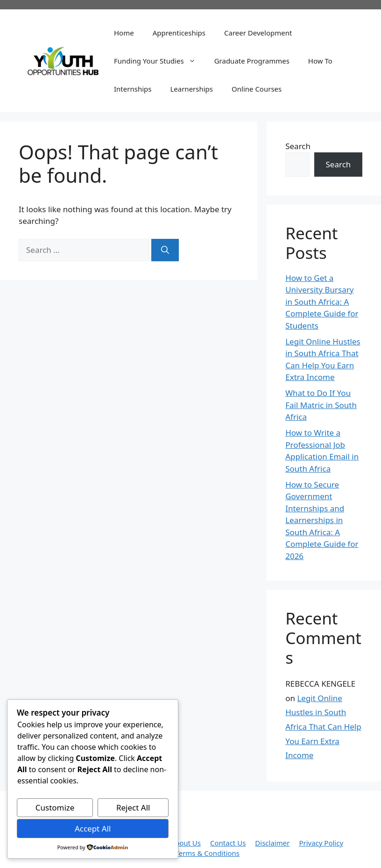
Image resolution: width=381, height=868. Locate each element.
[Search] (165, 250)
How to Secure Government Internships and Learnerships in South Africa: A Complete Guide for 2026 (322, 520)
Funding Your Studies (159, 61)
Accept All (93, 829)
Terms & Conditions (207, 853)
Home (124, 33)
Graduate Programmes (252, 61)
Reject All (133, 807)
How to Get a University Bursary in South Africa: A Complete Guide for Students (322, 302)
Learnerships (191, 89)
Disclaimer (272, 843)
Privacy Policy (321, 843)
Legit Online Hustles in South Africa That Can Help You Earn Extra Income (323, 727)
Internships (133, 89)
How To (320, 61)
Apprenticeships (179, 33)
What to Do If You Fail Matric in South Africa (321, 405)
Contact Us (228, 843)
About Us (186, 843)
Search (298, 146)
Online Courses (257, 89)
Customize (55, 807)
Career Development (258, 33)
